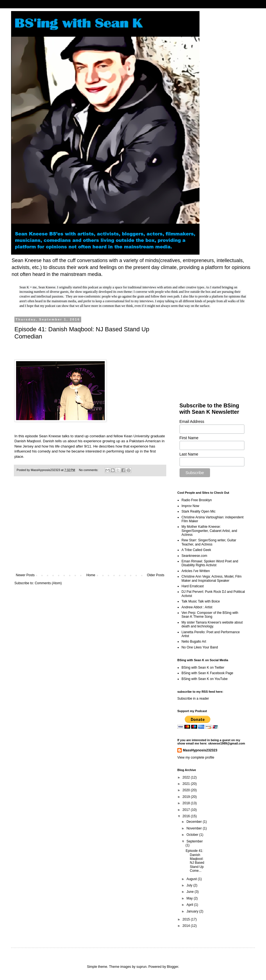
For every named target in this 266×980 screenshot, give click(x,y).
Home (91, 575)
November (195, 828)
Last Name (189, 454)
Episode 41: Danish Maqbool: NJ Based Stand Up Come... (195, 861)
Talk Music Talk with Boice (201, 601)
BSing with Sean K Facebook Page (207, 673)
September (195, 841)
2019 (187, 797)
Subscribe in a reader (193, 699)
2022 (187, 777)
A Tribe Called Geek (196, 550)
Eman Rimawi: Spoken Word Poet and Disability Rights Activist (210, 563)
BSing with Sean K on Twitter (203, 668)
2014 (187, 926)
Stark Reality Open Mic (199, 511)
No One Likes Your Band (200, 647)
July (190, 885)
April (190, 905)
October (193, 835)
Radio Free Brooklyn (197, 500)
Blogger (172, 967)
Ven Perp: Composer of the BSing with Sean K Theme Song (210, 615)
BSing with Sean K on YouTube (204, 679)
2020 (187, 790)
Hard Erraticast (193, 586)
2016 (187, 816)
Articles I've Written (196, 571)
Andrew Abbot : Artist (197, 607)
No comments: (89, 470)
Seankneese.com (194, 556)
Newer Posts (25, 575)
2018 (187, 803)
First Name (189, 438)
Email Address (192, 422)
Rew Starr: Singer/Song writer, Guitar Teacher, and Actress (209, 542)
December (195, 822)
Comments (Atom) (48, 583)
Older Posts (156, 575)
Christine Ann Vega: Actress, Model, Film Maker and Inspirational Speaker (212, 578)
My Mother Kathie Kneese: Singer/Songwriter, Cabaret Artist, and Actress (209, 531)
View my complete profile (196, 757)
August (192, 879)
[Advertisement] (90, 528)
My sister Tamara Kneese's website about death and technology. (212, 624)
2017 (187, 810)
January (193, 911)
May (190, 898)
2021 (187, 784)
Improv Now (190, 506)
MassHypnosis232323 (200, 750)
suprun (141, 967)
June (190, 892)
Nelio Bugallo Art (194, 642)
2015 (187, 919)
